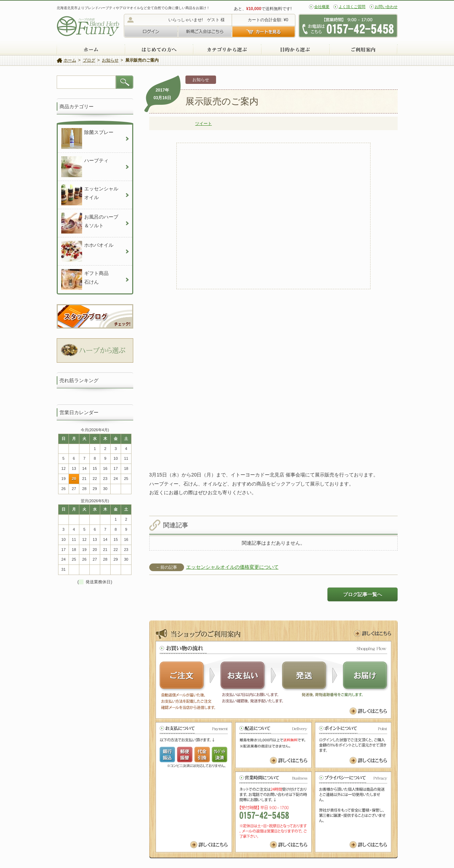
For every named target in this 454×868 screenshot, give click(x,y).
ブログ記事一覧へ (363, 594)
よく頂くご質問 (352, 7)
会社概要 (322, 7)
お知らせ (201, 80)
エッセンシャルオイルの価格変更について (232, 567)
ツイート (204, 124)
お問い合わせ (386, 7)
